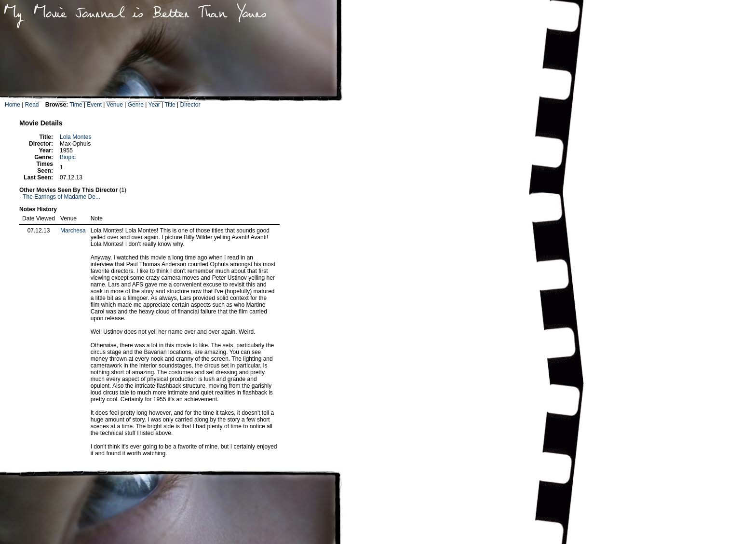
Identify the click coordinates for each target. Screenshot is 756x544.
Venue (115, 105)
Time (76, 105)
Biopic (68, 157)
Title (170, 105)
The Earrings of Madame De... (61, 197)
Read (32, 105)
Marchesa (73, 231)
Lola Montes (75, 137)
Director (190, 105)
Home (13, 105)
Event (94, 105)
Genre (136, 105)
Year (154, 105)
